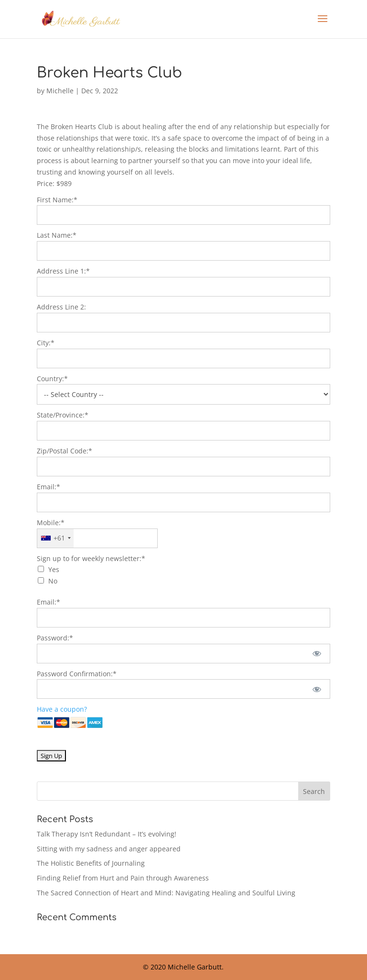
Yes (54, 569)
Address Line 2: (61, 307)
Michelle (60, 91)
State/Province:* (63, 415)
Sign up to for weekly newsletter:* (91, 558)
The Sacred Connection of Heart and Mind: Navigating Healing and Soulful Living (166, 893)
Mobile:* (51, 523)
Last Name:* (57, 235)
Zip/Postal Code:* (65, 451)
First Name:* (57, 200)
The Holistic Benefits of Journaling (91, 863)
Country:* (52, 379)
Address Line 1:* (63, 271)
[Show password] (317, 654)
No (53, 581)
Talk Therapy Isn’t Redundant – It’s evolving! (107, 834)
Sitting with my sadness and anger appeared (109, 849)
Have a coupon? (62, 709)
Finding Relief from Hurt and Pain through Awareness (123, 878)
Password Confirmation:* (77, 674)
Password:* (55, 638)
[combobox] (55, 538)
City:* (46, 343)
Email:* (49, 487)
